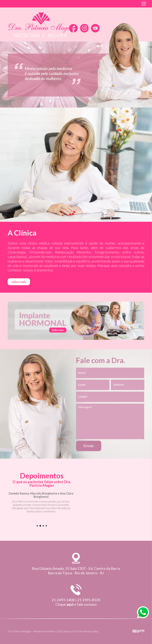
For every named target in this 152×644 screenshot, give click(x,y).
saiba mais (19, 282)
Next (72, 507)
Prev (12, 507)
